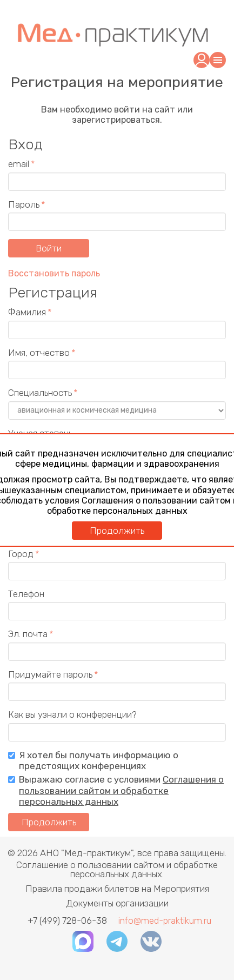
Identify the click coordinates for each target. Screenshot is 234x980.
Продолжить (117, 531)
